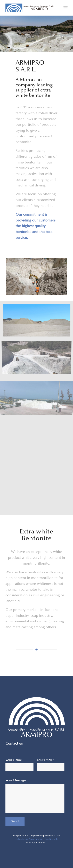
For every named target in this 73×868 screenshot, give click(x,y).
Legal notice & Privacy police (28, 839)
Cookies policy (52, 839)
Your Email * (46, 760)
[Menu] (66, 8)
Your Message (16, 781)
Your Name (14, 760)
